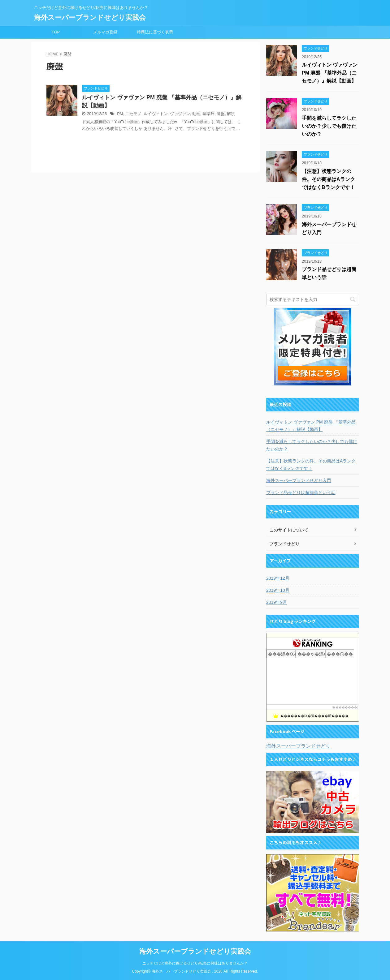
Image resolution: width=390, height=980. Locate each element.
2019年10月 (278, 590)
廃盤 (221, 114)
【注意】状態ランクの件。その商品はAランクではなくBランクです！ (328, 179)
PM (120, 114)
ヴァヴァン (180, 114)
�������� (345, 707)
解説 (231, 114)
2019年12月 (278, 578)
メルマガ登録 (105, 32)
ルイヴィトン (156, 114)
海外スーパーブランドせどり (298, 746)
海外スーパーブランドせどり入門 (299, 480)
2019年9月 (277, 602)
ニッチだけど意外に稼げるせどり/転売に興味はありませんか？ (195, 963)
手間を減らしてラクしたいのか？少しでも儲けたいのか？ (329, 126)
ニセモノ (133, 114)
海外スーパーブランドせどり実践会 (90, 17)
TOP (56, 32)
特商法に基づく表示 (155, 32)
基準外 (208, 114)
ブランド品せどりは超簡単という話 (301, 492)
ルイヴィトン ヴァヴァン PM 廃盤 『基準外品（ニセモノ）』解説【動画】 (330, 73)
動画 (196, 114)
